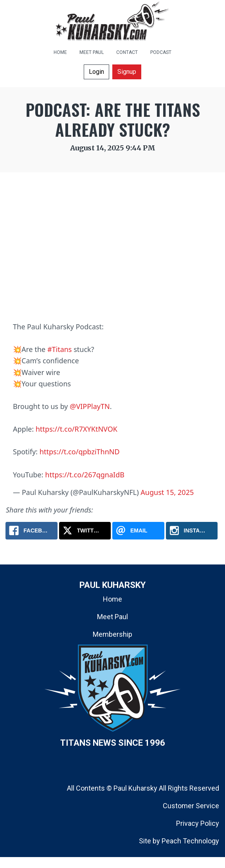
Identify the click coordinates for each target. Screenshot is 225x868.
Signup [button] (127, 72)
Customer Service (191, 806)
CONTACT (127, 52)
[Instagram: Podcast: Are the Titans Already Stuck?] (192, 531)
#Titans (60, 349)
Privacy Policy (198, 823)
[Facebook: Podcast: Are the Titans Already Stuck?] (31, 531)
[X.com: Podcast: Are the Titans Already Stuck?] (85, 531)
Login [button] (96, 72)
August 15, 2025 (167, 492)
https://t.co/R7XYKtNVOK (76, 429)
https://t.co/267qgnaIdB (85, 475)
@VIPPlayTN (90, 406)
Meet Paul (112, 617)
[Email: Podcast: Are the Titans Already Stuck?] (138, 531)
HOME (60, 52)
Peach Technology (190, 841)
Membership (112, 634)
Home (112, 599)
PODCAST (161, 52)
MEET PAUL (92, 52)
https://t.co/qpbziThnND (80, 452)
